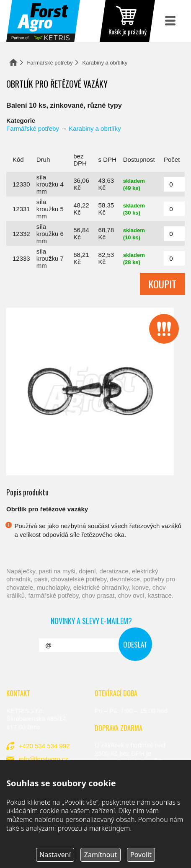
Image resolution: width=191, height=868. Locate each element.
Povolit (141, 855)
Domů (13, 62)
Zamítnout (101, 855)
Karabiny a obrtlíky (105, 63)
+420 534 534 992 (44, 746)
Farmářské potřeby (50, 63)
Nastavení (55, 855)
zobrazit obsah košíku (127, 21)
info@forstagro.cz (44, 759)
